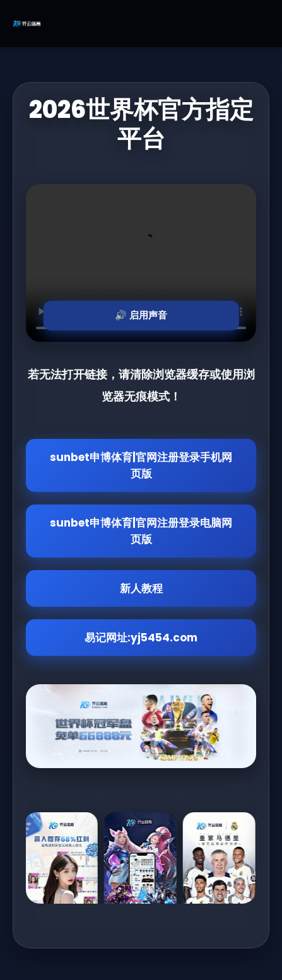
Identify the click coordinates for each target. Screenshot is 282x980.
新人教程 (141, 588)
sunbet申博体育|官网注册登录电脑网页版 (141, 531)
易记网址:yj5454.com (141, 638)
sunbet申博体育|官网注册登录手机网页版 (141, 465)
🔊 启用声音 (141, 315)
